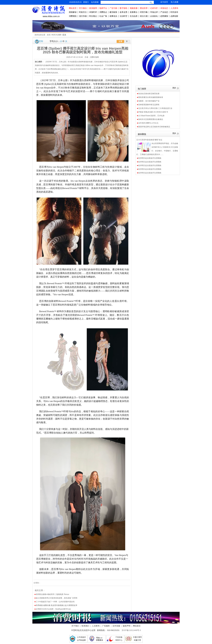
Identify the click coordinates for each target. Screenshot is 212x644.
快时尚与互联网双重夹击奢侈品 (151, 119)
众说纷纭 (154, 16)
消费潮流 (73, 16)
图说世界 (144, 8)
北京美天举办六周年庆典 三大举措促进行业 (155, 108)
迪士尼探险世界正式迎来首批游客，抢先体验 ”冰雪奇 (57, 598)
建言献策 (113, 12)
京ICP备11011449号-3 (131, 630)
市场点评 (154, 12)
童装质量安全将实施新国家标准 (151, 97)
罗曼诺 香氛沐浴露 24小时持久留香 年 (153, 112)
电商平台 (103, 8)
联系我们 (85, 626)
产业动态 (164, 12)
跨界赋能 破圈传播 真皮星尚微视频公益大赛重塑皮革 (57, 605)
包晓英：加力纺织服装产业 (149, 101)
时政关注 (83, 12)
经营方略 (144, 12)
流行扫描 (83, 16)
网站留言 (137, 626)
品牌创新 (174, 16)
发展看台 (134, 12)
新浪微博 (93, 8)
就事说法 (113, 16)
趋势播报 (164, 16)
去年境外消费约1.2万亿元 (148, 123)
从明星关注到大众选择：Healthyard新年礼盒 (53, 609)
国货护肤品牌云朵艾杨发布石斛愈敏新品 (154, 127)
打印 (41, 41)
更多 (174, 88)
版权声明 (127, 626)
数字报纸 (124, 8)
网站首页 (73, 8)
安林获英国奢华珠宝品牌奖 (149, 105)
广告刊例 (113, 8)
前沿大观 (144, 16)
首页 (49, 35)
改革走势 (124, 12)
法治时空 (124, 16)
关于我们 (75, 626)
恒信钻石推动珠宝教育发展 (149, 94)
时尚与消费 (57, 35)
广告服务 (106, 626)
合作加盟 (116, 626)
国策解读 (73, 12)
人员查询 (174, 8)
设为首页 (164, 2)
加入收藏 (174, 2)
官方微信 (83, 8)
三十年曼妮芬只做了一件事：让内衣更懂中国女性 (55, 602)
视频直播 (134, 8)
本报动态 (164, 8)
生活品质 (134, 16)
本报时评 (93, 12)
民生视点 (93, 16)
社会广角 (103, 16)
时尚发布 (174, 12)
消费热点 (103, 12)
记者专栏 (154, 8)
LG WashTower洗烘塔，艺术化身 (151, 116)
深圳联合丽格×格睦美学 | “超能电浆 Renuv (52, 594)
